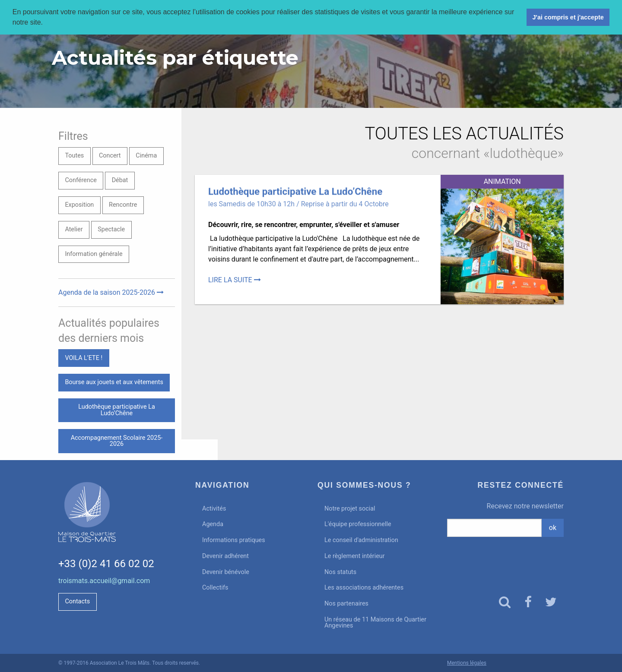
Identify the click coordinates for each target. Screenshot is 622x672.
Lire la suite (235, 280)
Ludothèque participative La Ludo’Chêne (116, 410)
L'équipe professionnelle (358, 524)
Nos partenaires (346, 604)
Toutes (74, 156)
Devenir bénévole (226, 572)
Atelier (74, 229)
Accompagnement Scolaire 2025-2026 (117, 441)
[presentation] (506, 559)
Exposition (79, 205)
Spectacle (111, 229)
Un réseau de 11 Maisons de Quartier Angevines (375, 623)
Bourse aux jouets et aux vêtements (114, 382)
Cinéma (146, 156)
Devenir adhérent (225, 556)
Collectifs (215, 588)
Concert (110, 156)
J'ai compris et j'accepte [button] (568, 17)
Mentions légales (467, 663)
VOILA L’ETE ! (84, 358)
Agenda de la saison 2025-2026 (111, 292)
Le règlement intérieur (355, 556)
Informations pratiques (234, 540)
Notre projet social (350, 509)
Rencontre (123, 205)
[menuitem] (250, 509)
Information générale (94, 254)
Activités (214, 509)
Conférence (81, 180)
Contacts (77, 601)
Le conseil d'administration (361, 540)
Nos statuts (340, 572)
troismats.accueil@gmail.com (104, 581)
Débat (120, 180)
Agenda (213, 524)
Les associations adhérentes (364, 588)
